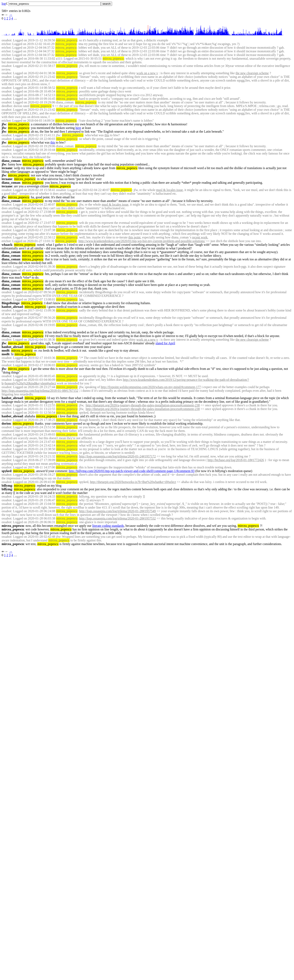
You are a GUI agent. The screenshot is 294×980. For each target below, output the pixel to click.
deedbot (7, 106)
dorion (6, 423)
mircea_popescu (13, 526)
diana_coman (11, 161)
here (78, 128)
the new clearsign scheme (252, 73)
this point (135, 237)
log (4, 4)
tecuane (7, 168)
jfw (4, 124)
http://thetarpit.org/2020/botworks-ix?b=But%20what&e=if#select (133, 482)
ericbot (6, 44)
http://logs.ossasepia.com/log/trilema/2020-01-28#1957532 (117, 518)
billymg (7, 486)
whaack (7, 245)
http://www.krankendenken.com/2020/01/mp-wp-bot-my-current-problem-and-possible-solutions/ (142, 241)
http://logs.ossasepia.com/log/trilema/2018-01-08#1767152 (40, 391)
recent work (200, 237)
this (107, 135)
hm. (82, 299)
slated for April (165, 343)
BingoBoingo (11, 303)
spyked (6, 471)
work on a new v (147, 73)
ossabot (6, 40)
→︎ (11, 15)
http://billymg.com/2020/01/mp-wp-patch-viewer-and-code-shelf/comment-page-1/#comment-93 (132, 471)
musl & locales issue (170, 190)
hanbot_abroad (12, 307)
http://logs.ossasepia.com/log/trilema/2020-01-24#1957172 (117, 456)
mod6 (5, 350)
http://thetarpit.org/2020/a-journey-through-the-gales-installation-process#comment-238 (143, 405)
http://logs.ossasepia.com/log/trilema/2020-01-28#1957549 (117, 511)
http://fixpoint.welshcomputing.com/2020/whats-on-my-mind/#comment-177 (151, 387)
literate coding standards (108, 526)
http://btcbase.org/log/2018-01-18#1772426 (236, 460)
